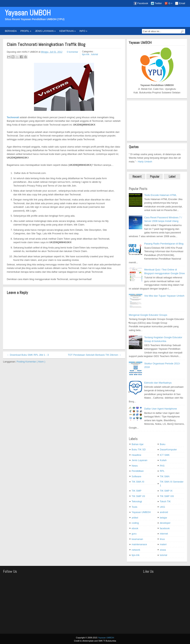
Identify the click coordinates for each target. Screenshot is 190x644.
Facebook (143, 3)
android (164, 512)
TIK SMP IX (166, 491)
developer (165, 523)
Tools (134, 507)
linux (162, 539)
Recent (137, 176)
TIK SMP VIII (167, 496)
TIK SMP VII (138, 496)
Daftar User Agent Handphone (161, 409)
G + (170, 3)
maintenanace (139, 544)
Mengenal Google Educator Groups (148, 315)
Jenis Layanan (139, 460)
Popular (155, 176)
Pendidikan (138, 471)
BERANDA (11, 31)
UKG (162, 507)
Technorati (13, 117)
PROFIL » (26, 31)
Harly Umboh (145, 162)
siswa (163, 550)
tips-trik (86, 54)
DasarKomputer (168, 450)
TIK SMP (136, 491)
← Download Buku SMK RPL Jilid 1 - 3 (28, 355)
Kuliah (163, 460)
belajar (163, 518)
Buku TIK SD (139, 450)
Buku (163, 444)
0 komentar (72, 52)
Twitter (158, 3)
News (135, 466)
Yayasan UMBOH (28, 13)
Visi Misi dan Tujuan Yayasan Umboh (164, 296)
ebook (135, 528)
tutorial (95, 54)
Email (182, 3)
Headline (136, 455)
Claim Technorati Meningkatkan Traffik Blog (46, 45)
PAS (162, 466)
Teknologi (137, 501)
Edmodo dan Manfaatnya (158, 383)
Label (172, 176)
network (136, 550)
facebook (165, 528)
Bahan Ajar (138, 444)
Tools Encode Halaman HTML (160, 195)
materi (163, 544)
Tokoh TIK (165, 501)
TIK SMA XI (138, 482)
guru (134, 534)
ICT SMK (165, 455)
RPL (162, 471)
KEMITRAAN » (67, 31)
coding (135, 523)
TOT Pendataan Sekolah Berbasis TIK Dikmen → (95, 355)
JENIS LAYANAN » (45, 31)
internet (164, 534)
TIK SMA (165, 476)
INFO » (83, 31)
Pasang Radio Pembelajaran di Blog (164, 244)
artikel (135, 518)
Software (136, 476)
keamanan (137, 539)
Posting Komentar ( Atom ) (31, 362)
